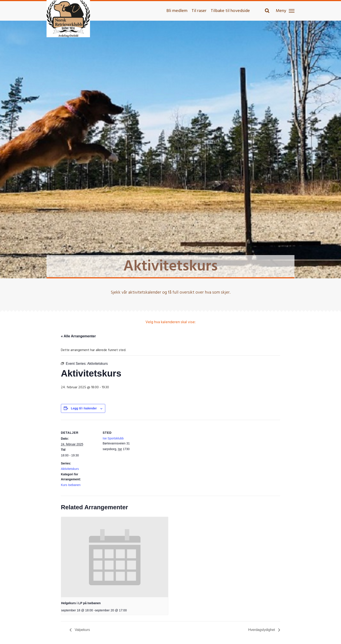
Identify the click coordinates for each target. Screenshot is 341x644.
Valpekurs (82, 630)
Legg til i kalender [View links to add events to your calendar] (84, 408)
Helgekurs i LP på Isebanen (81, 603)
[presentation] (115, 557)
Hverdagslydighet (262, 630)
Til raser (199, 11)
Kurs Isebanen (71, 485)
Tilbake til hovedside (230, 11)
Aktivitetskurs (70, 469)
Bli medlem (177, 11)
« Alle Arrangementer (78, 336)
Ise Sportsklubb (113, 438)
